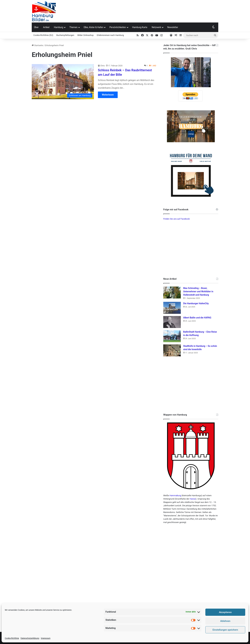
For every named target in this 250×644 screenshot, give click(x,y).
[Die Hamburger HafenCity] (172, 308)
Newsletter (173, 27)
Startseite (37, 45)
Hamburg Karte (140, 27)
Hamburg (59, 27)
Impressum (46, 638)
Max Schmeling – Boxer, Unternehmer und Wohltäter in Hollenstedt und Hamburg (198, 291)
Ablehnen (225, 621)
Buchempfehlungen (65, 35)
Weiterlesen (108, 95)
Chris (103, 66)
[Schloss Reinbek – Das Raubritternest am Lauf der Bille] (63, 82)
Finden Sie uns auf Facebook (176, 219)
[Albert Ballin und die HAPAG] (172, 322)
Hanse (193, 499)
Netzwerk (156, 27)
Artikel (46, 27)
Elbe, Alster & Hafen (94, 27)
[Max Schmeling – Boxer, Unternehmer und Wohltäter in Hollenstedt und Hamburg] (172, 293)
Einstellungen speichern (225, 630)
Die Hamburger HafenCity (196, 303)
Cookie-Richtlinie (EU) (43, 35)
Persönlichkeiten (118, 27)
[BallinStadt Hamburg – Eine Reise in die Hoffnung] (172, 336)
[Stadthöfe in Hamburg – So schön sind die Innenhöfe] (172, 350)
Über (36, 27)
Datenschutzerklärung (30, 638)
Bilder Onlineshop (86, 35)
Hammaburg (175, 495)
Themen (73, 27)
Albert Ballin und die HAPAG (197, 318)
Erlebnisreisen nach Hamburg (110, 35)
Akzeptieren (225, 612)
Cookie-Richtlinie (12, 638)
